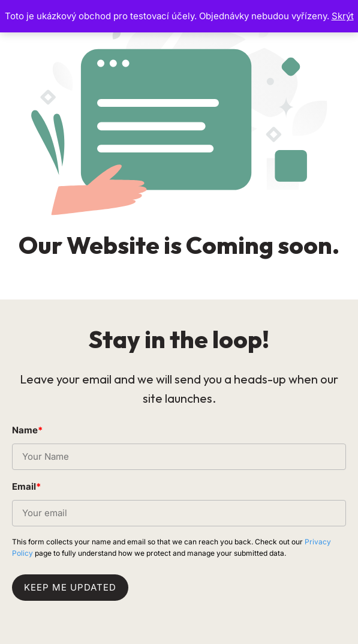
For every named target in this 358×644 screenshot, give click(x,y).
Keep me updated (70, 587)
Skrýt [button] (343, 16)
